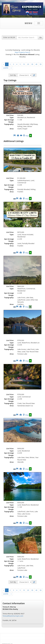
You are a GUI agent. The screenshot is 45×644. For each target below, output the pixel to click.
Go (40, 37)
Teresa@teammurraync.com (13, 616)
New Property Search (23, 52)
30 (32, 64)
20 (28, 64)
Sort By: (13, 75)
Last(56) (6, 68)
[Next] (11, 68)
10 (24, 64)
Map (26, 136)
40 (36, 64)
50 (41, 64)
